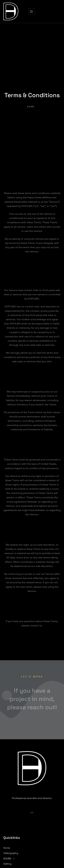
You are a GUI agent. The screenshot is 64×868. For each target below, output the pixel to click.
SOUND (10, 859)
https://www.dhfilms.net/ (42, 197)
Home (7, 848)
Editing (7, 864)
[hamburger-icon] (32, 11)
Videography (11, 853)
